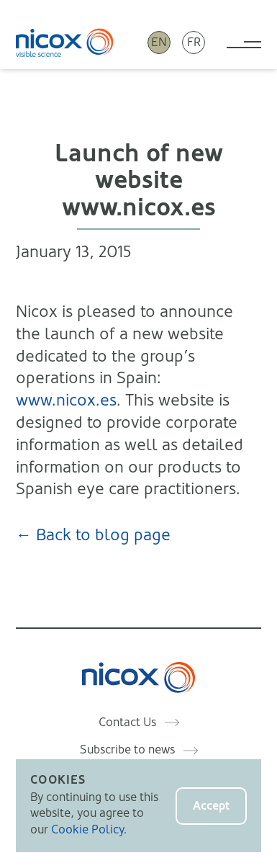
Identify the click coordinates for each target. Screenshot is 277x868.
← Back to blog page (93, 535)
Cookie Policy (87, 829)
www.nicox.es (66, 400)
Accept (211, 806)
